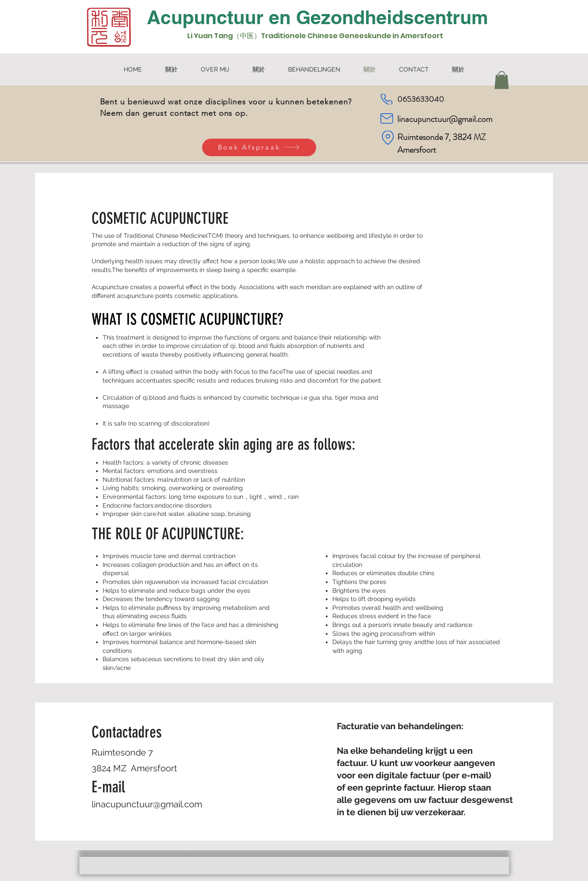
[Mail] (387, 118)
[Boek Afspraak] (259, 147)
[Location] (388, 138)
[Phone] (387, 99)
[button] (502, 80)
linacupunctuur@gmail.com (445, 119)
